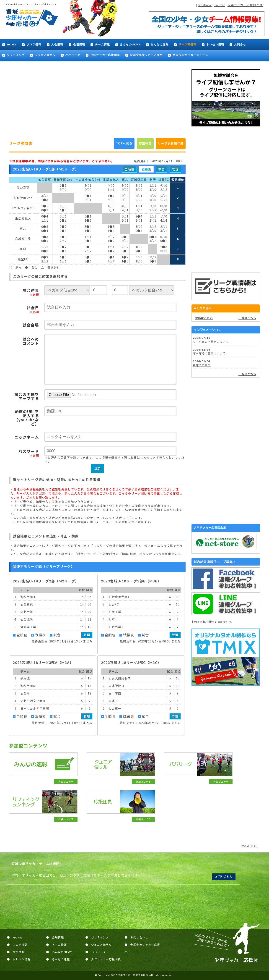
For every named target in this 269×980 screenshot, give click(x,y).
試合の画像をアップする (27, 397)
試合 (162, 169)
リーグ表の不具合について (211, 342)
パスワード (29, 453)
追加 (97, 468)
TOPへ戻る (124, 143)
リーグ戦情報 (187, 45)
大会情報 (57, 45)
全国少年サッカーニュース (190, 55)
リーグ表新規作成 (171, 143)
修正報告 (145, 143)
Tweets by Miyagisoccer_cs (212, 622)
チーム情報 (102, 45)
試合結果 (31, 292)
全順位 (129, 169)
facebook (205, 5)
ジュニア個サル (45, 55)
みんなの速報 (160, 45)
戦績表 (146, 169)
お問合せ (240, 45)
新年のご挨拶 (202, 365)
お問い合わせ (224, 876)
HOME (12, 45)
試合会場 (31, 325)
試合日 (33, 310)
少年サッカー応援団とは (245, 5)
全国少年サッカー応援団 (146, 55)
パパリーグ (73, 55)
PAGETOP (249, 846)
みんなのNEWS (130, 45)
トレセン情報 (215, 45)
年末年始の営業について (209, 353)
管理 (175, 169)
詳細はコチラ (66, 782)
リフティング (16, 55)
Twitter (220, 5)
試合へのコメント (31, 341)
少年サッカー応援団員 (105, 55)
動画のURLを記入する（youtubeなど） (27, 418)
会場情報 (79, 45)
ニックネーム (27, 437)
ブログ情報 (34, 45)
